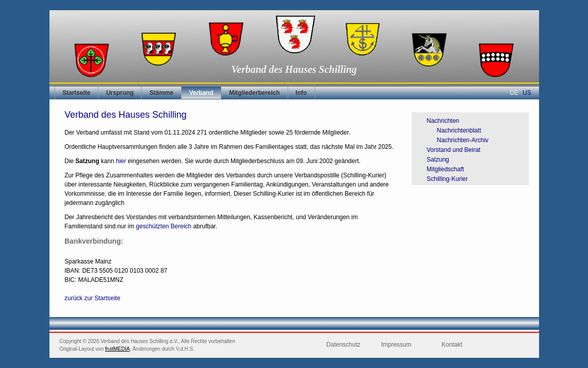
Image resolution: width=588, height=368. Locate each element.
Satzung (438, 160)
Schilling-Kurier (448, 179)
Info (301, 93)
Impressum (396, 345)
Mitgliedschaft (445, 169)
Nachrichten (443, 121)
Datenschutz (343, 345)
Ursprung (120, 93)
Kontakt (452, 345)
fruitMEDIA (117, 349)
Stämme (161, 93)
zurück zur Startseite (93, 298)
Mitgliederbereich (254, 93)
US (527, 93)
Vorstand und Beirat (454, 150)
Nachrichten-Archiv (463, 140)
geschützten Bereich (164, 226)
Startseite (77, 93)
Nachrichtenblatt (459, 130)
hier (122, 161)
